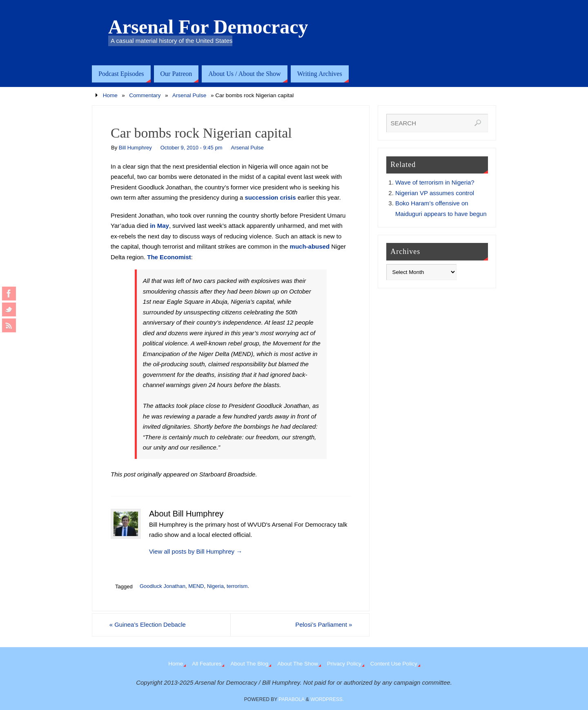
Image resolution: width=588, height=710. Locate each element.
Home (110, 95)
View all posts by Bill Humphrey (196, 551)
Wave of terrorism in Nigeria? (435, 182)
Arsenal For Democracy (208, 27)
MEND (196, 586)
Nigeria (215, 586)
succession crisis (271, 197)
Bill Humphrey (135, 148)
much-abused (310, 246)
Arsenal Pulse (189, 95)
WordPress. (327, 700)
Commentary (145, 95)
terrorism (237, 586)
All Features (207, 664)
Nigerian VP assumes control (435, 193)
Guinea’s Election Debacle (149, 625)
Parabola (291, 700)
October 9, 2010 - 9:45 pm (192, 148)
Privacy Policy (344, 664)
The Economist (169, 257)
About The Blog (249, 664)
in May (159, 226)
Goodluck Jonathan (163, 586)
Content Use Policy (394, 664)
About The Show (298, 664)
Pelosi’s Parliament (322, 625)
